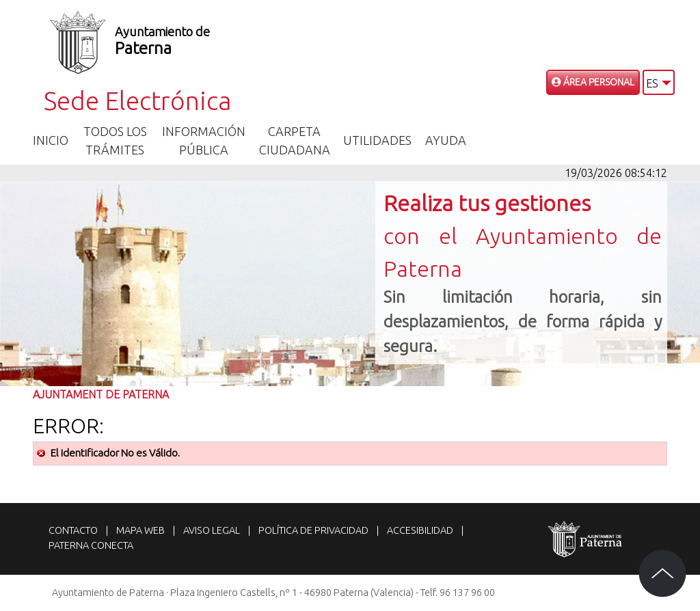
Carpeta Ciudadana (295, 140)
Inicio (51, 140)
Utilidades (377, 140)
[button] (659, 82)
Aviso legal (212, 530)
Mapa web (140, 530)
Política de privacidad (313, 530)
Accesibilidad (420, 530)
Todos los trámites (115, 140)
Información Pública (204, 140)
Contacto (73, 530)
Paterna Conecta (91, 545)
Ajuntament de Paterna (101, 394)
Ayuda (446, 140)
